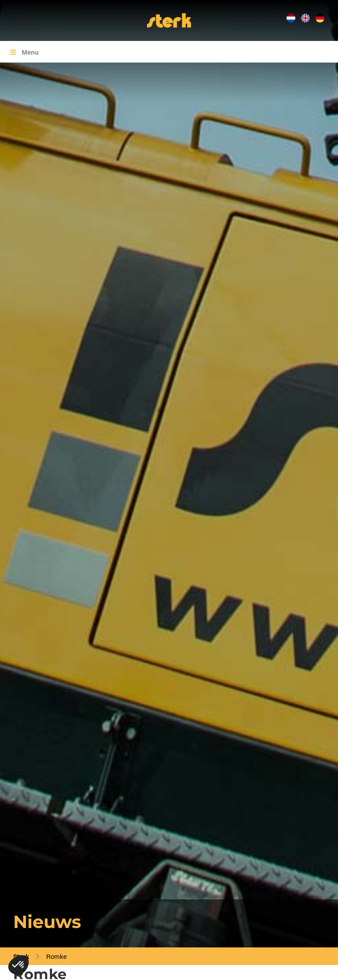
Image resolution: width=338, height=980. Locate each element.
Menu (24, 52)
